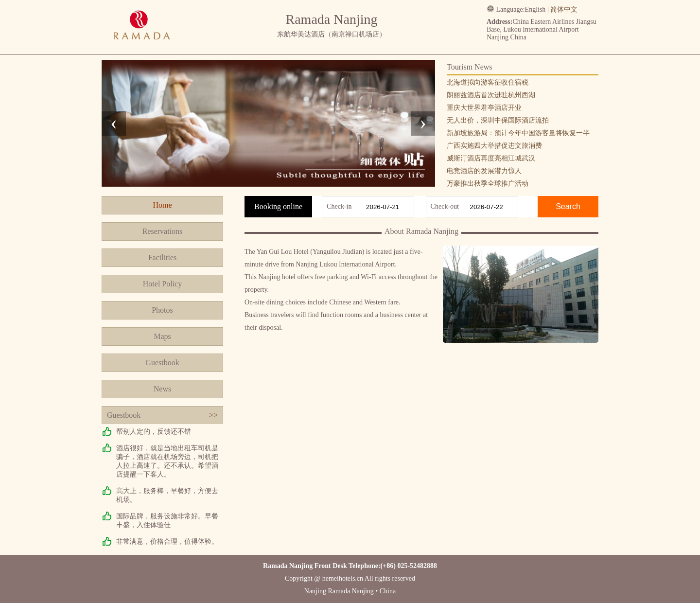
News (162, 389)
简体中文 (564, 9)
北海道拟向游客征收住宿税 (488, 82)
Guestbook (162, 363)
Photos (162, 310)
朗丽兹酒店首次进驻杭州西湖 (491, 95)
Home (162, 205)
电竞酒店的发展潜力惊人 (484, 171)
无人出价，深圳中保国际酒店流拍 (498, 120)
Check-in (339, 206)
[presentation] (114, 124)
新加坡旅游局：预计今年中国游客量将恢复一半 (518, 133)
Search (568, 206)
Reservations (163, 231)
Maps (162, 336)
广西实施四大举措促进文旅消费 (494, 146)
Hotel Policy (162, 284)
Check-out (445, 206)
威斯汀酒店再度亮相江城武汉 (491, 158)
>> (213, 415)
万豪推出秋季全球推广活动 (488, 184)
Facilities (163, 257)
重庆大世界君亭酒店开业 (484, 108)
